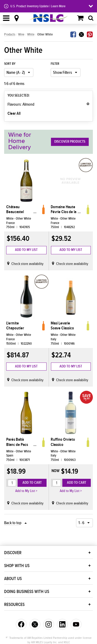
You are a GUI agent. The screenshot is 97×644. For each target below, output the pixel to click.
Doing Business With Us (27, 592)
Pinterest (90, 34)
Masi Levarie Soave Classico (62, 326)
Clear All (14, 113)
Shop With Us (17, 566)
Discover (13, 553)
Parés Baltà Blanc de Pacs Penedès (17, 442)
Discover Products (70, 142)
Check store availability (27, 264)
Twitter (81, 34)
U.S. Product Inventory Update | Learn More (38, 6)
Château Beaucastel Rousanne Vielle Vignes (19, 209)
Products (10, 34)
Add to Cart (32, 483)
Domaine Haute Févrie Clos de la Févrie (64, 209)
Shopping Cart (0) (80, 18)
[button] (89, 553)
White (31, 34)
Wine (21, 34)
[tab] (91, 18)
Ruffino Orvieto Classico (63, 442)
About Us (13, 579)
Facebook (73, 34)
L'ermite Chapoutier (15, 326)
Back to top (13, 523)
